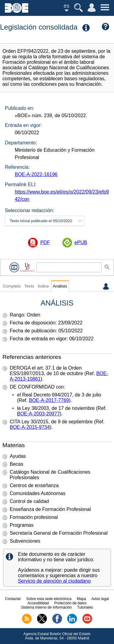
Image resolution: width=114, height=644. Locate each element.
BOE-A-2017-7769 (49, 400)
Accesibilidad (38, 603)
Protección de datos (70, 603)
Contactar (13, 599)
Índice (43, 286)
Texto (29, 286)
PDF (45, 242)
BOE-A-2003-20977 (38, 414)
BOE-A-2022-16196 (36, 174)
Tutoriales (85, 607)
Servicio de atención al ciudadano (54, 581)
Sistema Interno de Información (46, 607)
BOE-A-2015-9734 (30, 427)
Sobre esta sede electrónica (49, 599)
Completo (12, 286)
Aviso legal (100, 599)
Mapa (81, 599)
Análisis (60, 286)
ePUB (81, 242)
